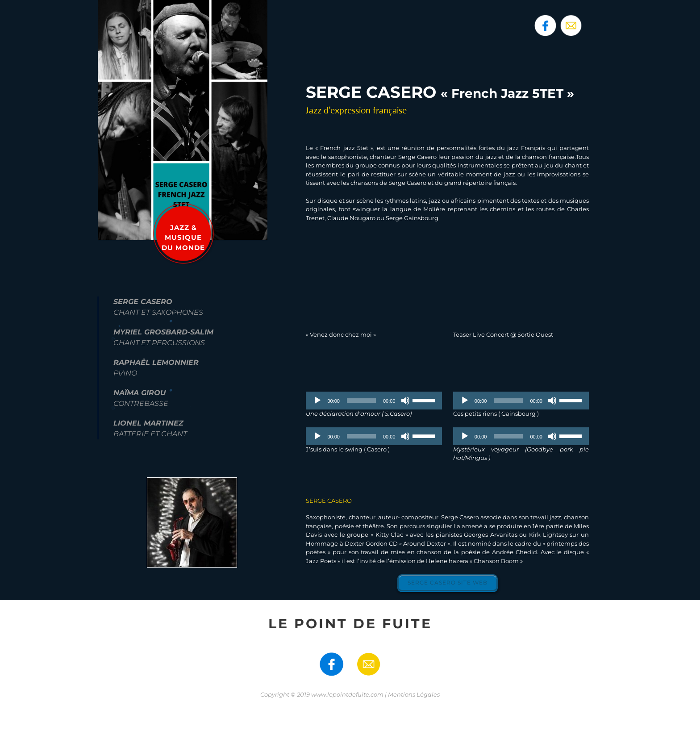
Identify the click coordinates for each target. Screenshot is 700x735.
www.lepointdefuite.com (347, 694)
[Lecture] (317, 401)
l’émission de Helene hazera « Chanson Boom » (454, 561)
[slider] (361, 401)
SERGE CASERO (329, 501)
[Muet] (405, 401)
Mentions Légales (414, 694)
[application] (374, 401)
